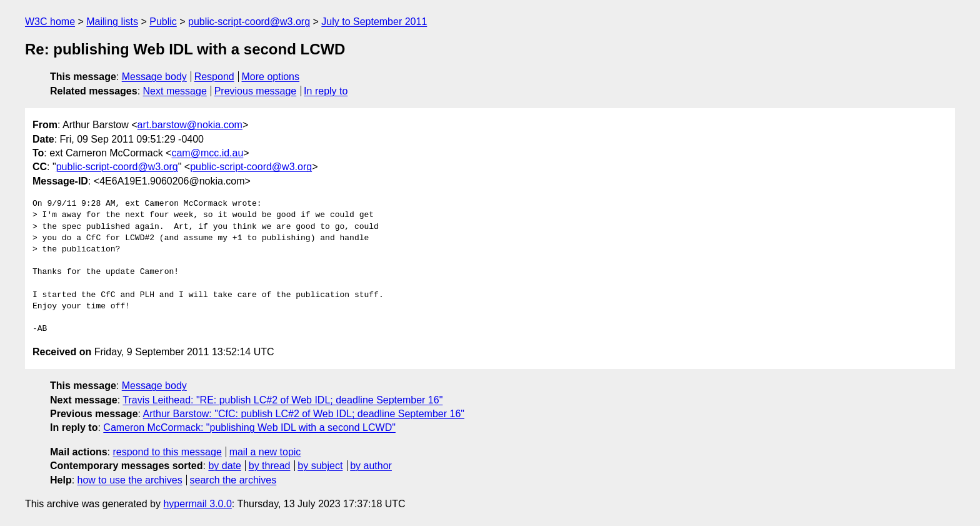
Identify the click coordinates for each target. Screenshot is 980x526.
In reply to (326, 91)
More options (271, 77)
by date (224, 466)
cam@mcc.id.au (207, 153)
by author (371, 466)
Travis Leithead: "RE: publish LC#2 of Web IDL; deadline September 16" (282, 400)
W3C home (50, 22)
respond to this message (167, 452)
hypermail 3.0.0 (197, 504)
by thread (270, 466)
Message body (154, 77)
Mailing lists (112, 22)
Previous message (256, 91)
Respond (214, 77)
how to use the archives (130, 480)
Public (163, 22)
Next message (175, 91)
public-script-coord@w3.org (249, 22)
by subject (320, 466)
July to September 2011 (374, 22)
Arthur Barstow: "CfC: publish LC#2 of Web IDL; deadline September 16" (304, 414)
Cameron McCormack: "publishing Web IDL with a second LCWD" (249, 427)
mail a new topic (265, 452)
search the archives (233, 480)
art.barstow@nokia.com (190, 125)
